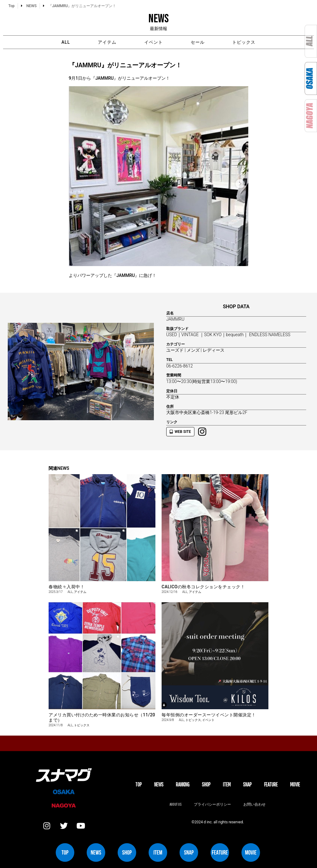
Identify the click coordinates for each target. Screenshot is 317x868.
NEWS (159, 784)
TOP (139, 784)
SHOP (206, 784)
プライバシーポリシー (212, 804)
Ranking (183, 784)
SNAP (247, 784)
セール (198, 42)
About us (176, 804)
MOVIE (295, 784)
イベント (154, 42)
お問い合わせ (254, 804)
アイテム (107, 42)
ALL (65, 42)
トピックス (244, 42)
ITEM (227, 784)
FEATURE (271, 784)
